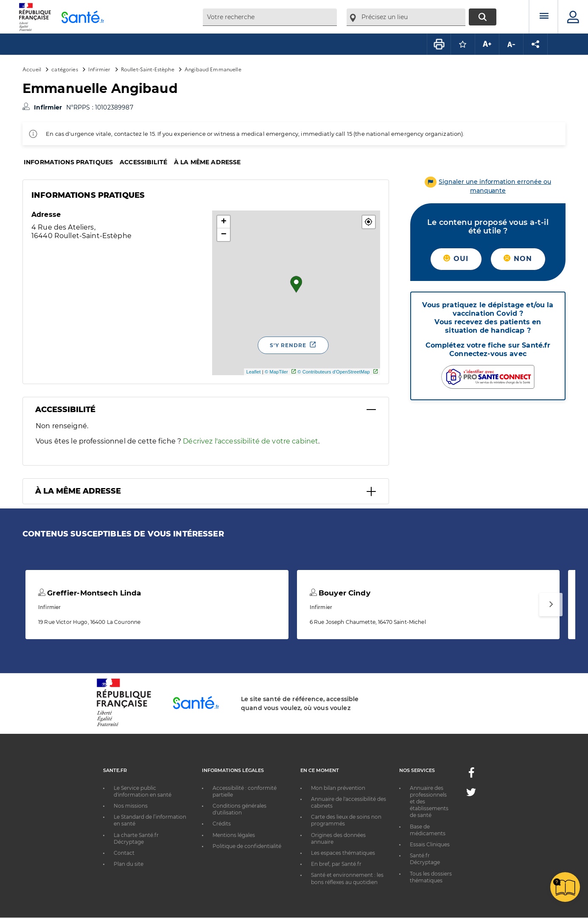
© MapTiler (276, 372)
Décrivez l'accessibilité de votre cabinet (251, 441)
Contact (124, 853)
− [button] (224, 235)
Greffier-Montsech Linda (90, 593)
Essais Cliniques (430, 844)
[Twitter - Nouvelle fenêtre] (471, 794)
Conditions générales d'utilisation (239, 809)
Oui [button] (456, 259)
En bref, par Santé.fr (336, 864)
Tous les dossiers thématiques (431, 877)
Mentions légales (234, 835)
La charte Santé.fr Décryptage (136, 838)
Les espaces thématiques (343, 853)
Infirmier (99, 69)
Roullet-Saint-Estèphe (148, 69)
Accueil (32, 69)
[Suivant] (551, 605)
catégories (64, 69)
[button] (369, 222)
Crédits (222, 824)
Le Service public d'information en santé (143, 791)
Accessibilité (143, 162)
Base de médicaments (428, 830)
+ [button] (224, 222)
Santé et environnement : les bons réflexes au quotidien (347, 878)
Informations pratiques (68, 162)
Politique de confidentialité (247, 846)
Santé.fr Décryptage (425, 859)
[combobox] (270, 17)
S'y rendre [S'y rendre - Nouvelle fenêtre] (288, 345)
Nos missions (131, 806)
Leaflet (253, 372)
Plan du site (129, 864)
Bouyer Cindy (340, 593)
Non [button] (518, 259)
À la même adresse (207, 162)
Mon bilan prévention (338, 788)
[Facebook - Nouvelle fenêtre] (471, 775)
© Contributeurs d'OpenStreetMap (334, 372)
